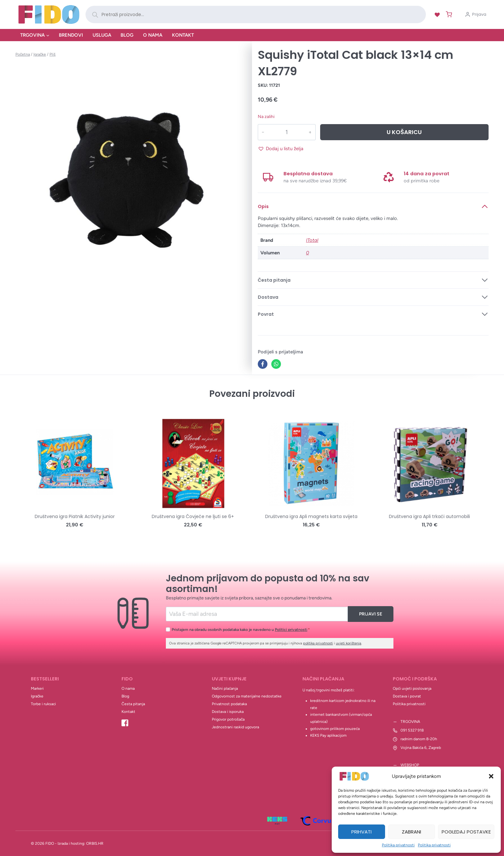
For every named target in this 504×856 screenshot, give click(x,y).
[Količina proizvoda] (286, 132)
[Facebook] (263, 364)
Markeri (37, 688)
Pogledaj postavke (466, 832)
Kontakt (183, 35)
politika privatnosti (318, 643)
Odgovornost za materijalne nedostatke (247, 696)
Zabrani (411, 832)
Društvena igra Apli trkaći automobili (429, 516)
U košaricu (404, 132)
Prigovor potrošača (228, 719)
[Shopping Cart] (448, 14)
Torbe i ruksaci (43, 704)
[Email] (257, 614)
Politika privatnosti (398, 845)
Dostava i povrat (407, 696)
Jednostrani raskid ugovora (235, 727)
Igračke (37, 696)
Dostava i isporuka (228, 712)
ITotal (312, 240)
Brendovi (71, 35)
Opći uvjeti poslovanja (412, 688)
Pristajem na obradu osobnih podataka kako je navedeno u (241, 629)
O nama (153, 35)
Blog (127, 35)
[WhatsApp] (276, 364)
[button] (491, 776)
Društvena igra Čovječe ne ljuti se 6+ (193, 516)
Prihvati (361, 832)
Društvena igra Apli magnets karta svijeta (311, 516)
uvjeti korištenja (349, 643)
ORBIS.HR (95, 843)
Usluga (102, 35)
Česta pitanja (133, 704)
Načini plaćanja (225, 688)
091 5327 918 (412, 730)
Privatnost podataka (229, 704)
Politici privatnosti (291, 629)
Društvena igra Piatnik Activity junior (75, 516)
